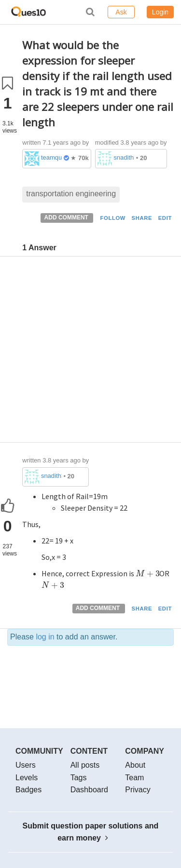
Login (160, 12)
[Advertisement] (90, 352)
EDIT (165, 218)
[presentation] (147, 573)
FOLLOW (113, 218)
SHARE (142, 218)
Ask (121, 12)
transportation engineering (71, 194)
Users (26, 765)
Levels (27, 778)
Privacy (138, 790)
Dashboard (89, 790)
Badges (28, 790)
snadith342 (124, 157)
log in (45, 637)
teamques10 (51, 157)
